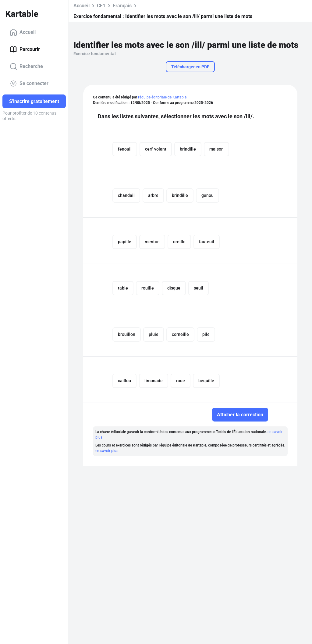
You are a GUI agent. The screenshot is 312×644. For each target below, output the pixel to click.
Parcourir (25, 49)
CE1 (101, 6)
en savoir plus (107, 451)
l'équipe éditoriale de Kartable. (163, 97)
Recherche (26, 66)
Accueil (23, 32)
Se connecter (29, 84)
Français (122, 6)
